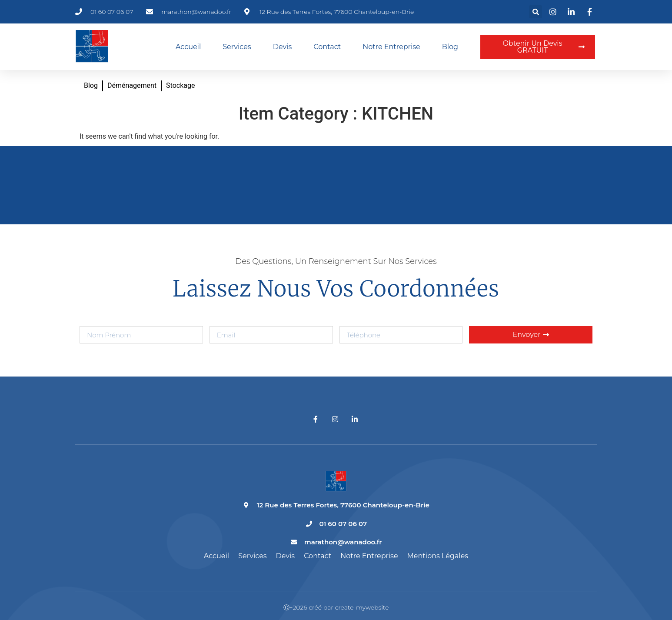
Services (237, 47)
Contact (327, 47)
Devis (283, 47)
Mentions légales (438, 556)
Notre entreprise (391, 47)
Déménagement (132, 85)
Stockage (180, 85)
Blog (450, 47)
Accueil (188, 47)
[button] (536, 12)
